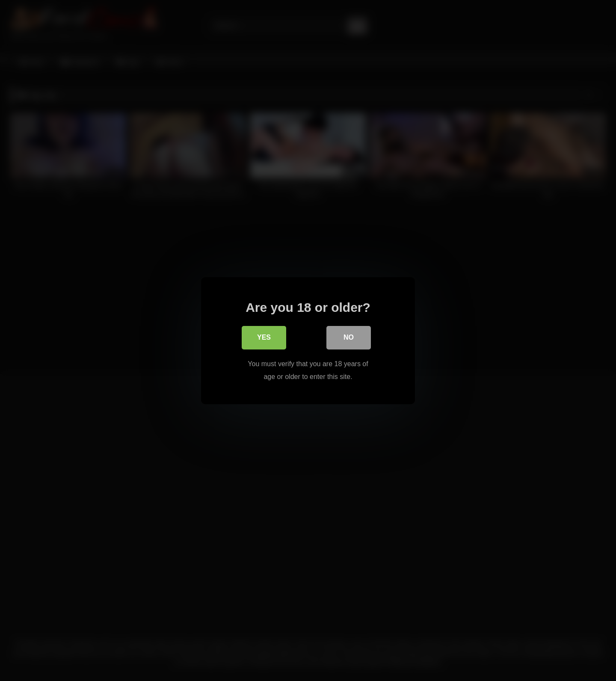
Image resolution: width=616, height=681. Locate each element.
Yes (264, 338)
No (349, 338)
